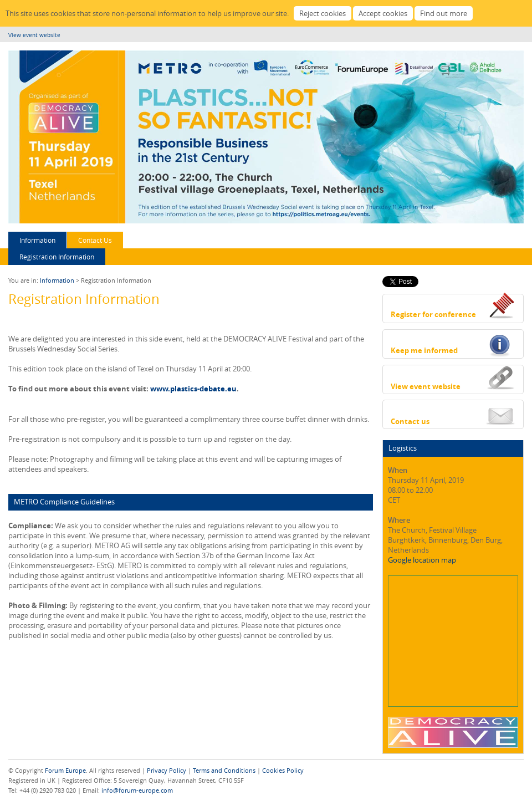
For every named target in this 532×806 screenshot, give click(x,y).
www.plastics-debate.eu (193, 389)
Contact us (410, 421)
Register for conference (433, 314)
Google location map (422, 560)
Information (37, 240)
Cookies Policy (283, 770)
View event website (34, 35)
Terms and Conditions (224, 770)
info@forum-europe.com (137, 790)
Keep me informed (424, 350)
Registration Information (57, 257)
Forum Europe (65, 770)
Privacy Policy (167, 770)
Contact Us (95, 240)
